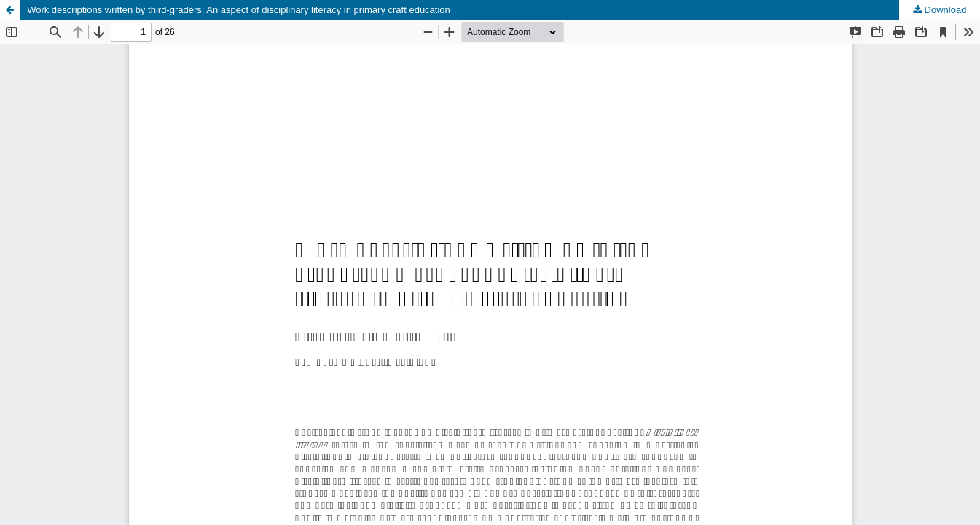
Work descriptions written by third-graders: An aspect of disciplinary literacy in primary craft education (239, 10)
